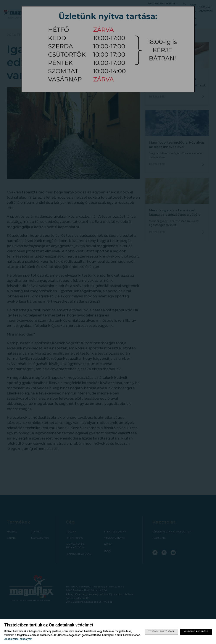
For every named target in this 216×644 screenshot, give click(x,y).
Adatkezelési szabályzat (18, 639)
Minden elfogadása (196, 632)
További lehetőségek (162, 632)
